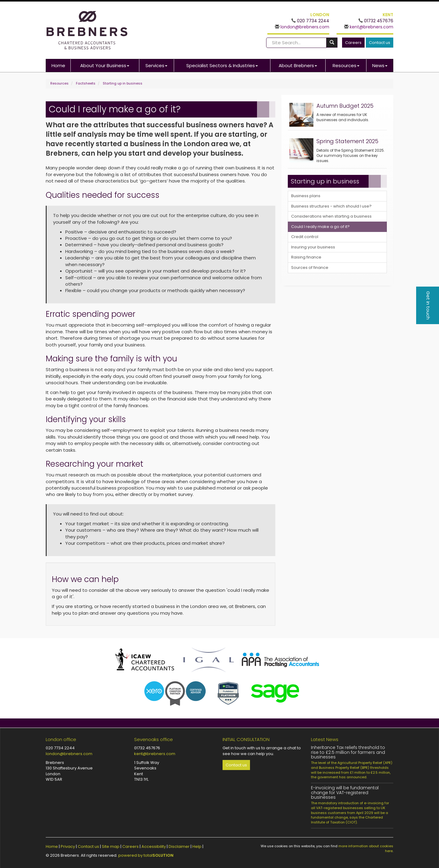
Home (58, 65)
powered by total (146, 855)
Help (197, 846)
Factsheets (86, 83)
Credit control (305, 237)
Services (156, 65)
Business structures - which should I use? (331, 206)
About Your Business (105, 65)
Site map (111, 846)
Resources (346, 65)
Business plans (306, 196)
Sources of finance (310, 268)
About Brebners (298, 65)
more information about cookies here (366, 848)
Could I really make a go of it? (320, 227)
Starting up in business (123, 83)
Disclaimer (179, 846)
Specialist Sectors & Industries (222, 65)
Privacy (68, 846)
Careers (353, 43)
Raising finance (306, 257)
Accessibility (154, 846)
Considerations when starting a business (331, 216)
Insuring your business (313, 247)
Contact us (380, 43)
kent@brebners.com (371, 27)
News (380, 65)
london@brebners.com (304, 27)
